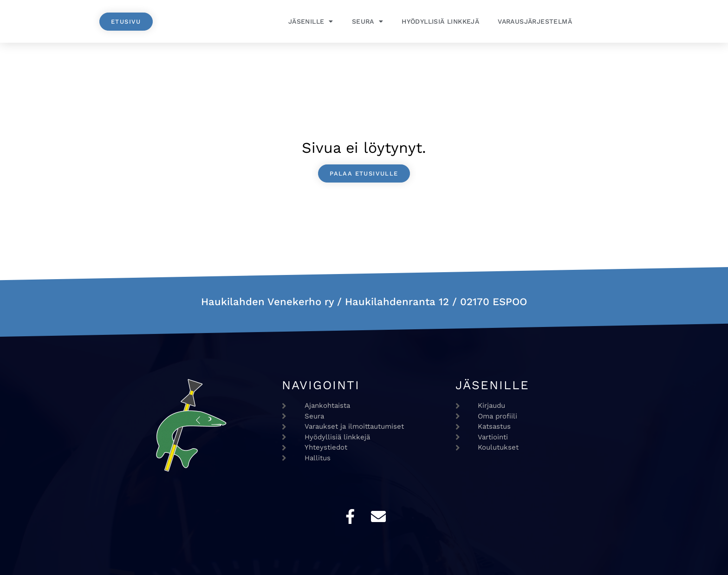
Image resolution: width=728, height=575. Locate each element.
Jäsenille (311, 21)
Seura (367, 21)
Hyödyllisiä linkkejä (440, 21)
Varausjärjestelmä (535, 21)
